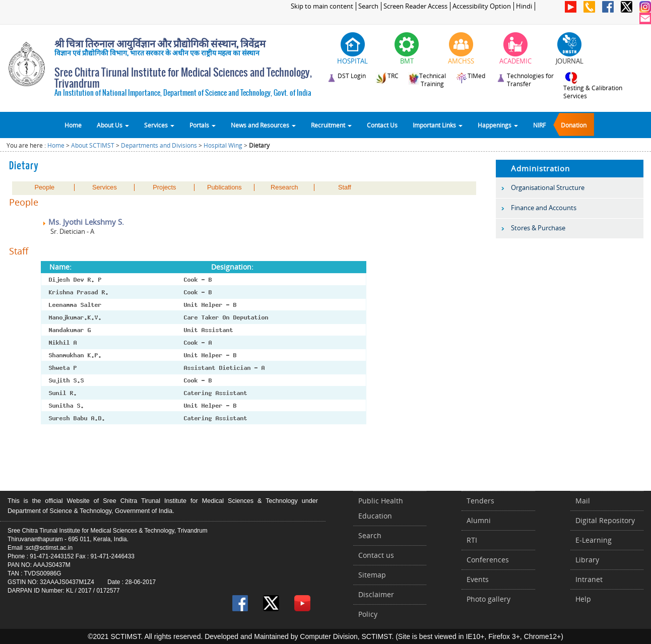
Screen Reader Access (415, 6)
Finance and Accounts (544, 208)
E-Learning (594, 540)
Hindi (524, 6)
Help (583, 599)
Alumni (479, 520)
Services (159, 125)
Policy (368, 614)
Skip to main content (322, 6)
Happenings (498, 125)
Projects (164, 187)
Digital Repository (605, 520)
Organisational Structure (548, 187)
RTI (472, 540)
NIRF (539, 125)
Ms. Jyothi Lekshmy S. (83, 222)
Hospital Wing (223, 145)
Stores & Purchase (538, 228)
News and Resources (263, 125)
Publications (224, 187)
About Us (113, 125)
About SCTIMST (93, 145)
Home (73, 125)
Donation (574, 125)
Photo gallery (489, 599)
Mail (583, 501)
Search (368, 6)
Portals (203, 125)
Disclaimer (376, 594)
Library (587, 560)
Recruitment (331, 125)
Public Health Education (381, 508)
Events (478, 579)
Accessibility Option (482, 6)
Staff (345, 187)
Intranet (589, 579)
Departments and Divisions (159, 145)
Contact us (376, 555)
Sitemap (372, 575)
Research (284, 187)
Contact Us (382, 125)
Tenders (480, 501)
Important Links (438, 125)
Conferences (488, 560)
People (45, 187)
